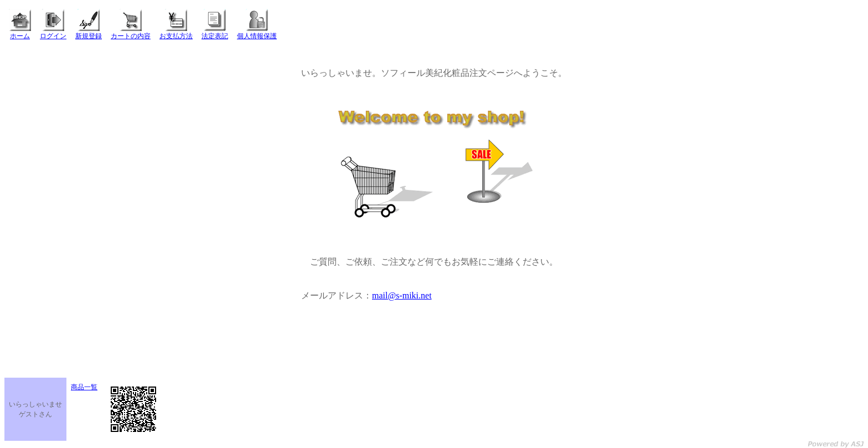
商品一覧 (84, 387)
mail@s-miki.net (402, 295)
